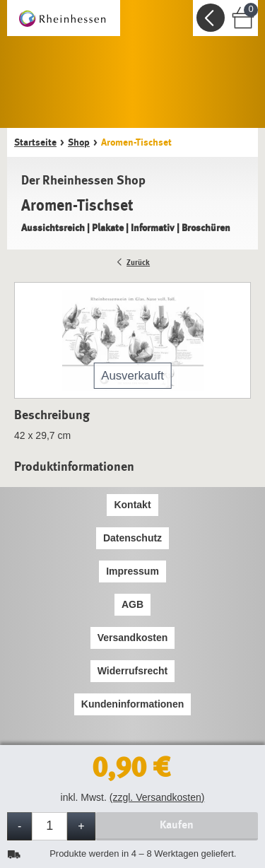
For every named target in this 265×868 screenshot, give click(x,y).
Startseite (35, 142)
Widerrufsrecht (132, 671)
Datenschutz (132, 538)
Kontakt (132, 505)
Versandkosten (133, 638)
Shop (79, 142)
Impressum (132, 571)
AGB (132, 604)
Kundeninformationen (132, 704)
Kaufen (177, 825)
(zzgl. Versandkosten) (157, 797)
